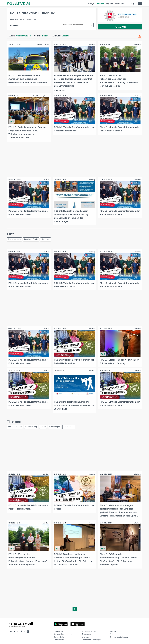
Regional (109, 4)
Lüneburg (91, 44)
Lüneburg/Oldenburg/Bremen (39, 96)
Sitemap (85, 636)
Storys (91, 4)
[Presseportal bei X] (24, 630)
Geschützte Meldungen (91, 638)
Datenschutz (59, 636)
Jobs (112, 633)
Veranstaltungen (15, 426)
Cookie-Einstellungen (119, 636)
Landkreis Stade (32, 239)
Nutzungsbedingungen (63, 633)
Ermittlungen (57, 426)
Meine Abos (120, 4)
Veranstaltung (32, 426)
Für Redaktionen (89, 630)
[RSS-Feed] (139, 36)
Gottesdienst (72, 426)
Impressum (58, 630)
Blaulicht (100, 4)
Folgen (120, 27)
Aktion (45, 426)
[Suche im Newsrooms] (78, 25)
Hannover (47, 239)
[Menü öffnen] (140, 3)
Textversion (87, 633)
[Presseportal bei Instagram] (27, 630)
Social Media (59, 638)
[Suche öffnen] (133, 3)
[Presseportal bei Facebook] (21, 630)
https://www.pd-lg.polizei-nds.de (23, 20)
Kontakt (113, 630)
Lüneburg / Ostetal (43, 44)
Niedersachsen (15, 239)
